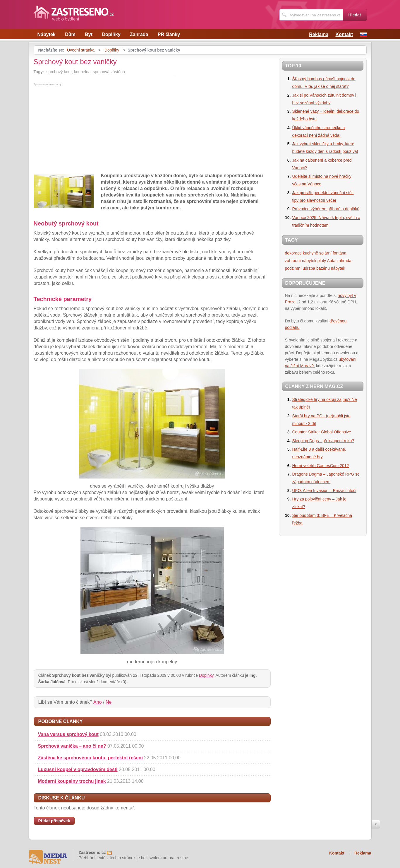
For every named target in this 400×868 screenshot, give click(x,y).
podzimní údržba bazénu (307, 268)
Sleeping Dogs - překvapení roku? (323, 441)
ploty (322, 261)
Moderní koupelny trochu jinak (72, 781)
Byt (89, 34)
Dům (70, 34)
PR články (169, 34)
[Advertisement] (83, 130)
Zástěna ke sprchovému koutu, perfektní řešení (90, 758)
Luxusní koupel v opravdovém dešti (78, 769)
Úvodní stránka (81, 50)
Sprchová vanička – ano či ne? (72, 746)
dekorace (293, 253)
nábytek (338, 268)
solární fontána (333, 253)
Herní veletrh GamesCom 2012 (321, 466)
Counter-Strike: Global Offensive (322, 432)
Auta (331, 261)
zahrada (344, 261)
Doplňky (111, 34)
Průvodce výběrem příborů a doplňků (326, 209)
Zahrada (139, 34)
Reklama (319, 34)
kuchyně (310, 253)
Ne (109, 702)
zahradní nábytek (301, 261)
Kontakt (344, 34)
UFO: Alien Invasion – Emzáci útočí (324, 491)
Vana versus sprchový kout (68, 734)
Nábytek (47, 34)
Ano (97, 702)
